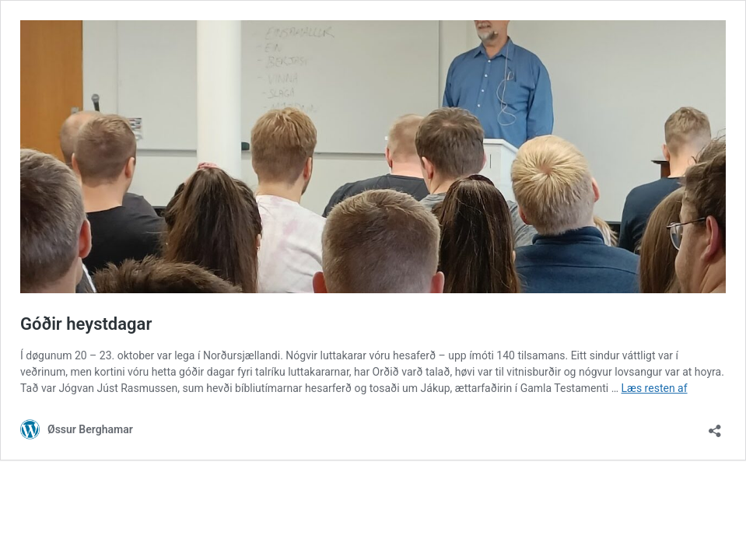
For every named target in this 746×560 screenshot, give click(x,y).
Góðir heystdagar (86, 324)
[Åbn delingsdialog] (715, 426)
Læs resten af (655, 388)
